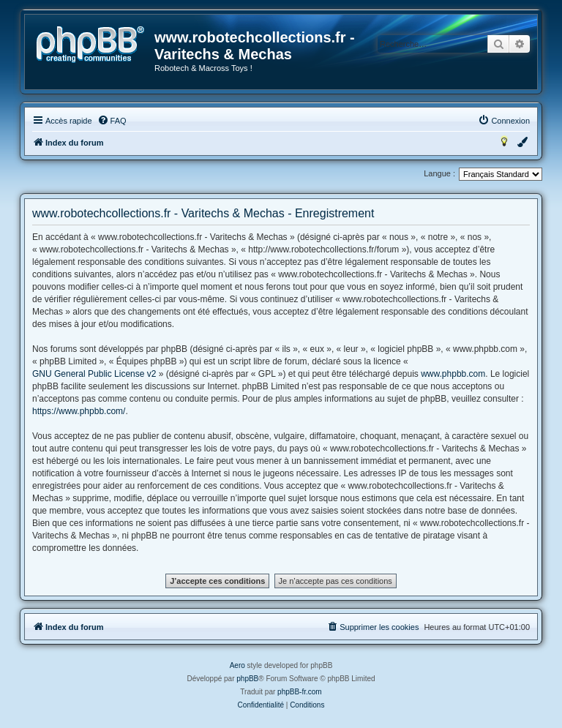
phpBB (247, 679)
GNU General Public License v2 (94, 374)
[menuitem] (112, 121)
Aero (237, 665)
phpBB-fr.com (300, 692)
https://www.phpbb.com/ (79, 411)
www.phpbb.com (453, 374)
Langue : (439, 173)
